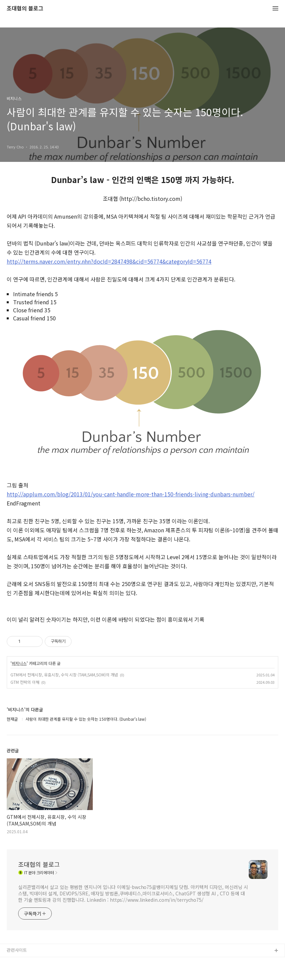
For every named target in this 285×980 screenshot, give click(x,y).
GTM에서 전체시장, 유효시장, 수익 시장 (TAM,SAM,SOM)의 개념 (64, 675)
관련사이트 (17, 950)
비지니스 (19, 663)
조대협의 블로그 (25, 9)
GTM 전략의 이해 (25, 682)
